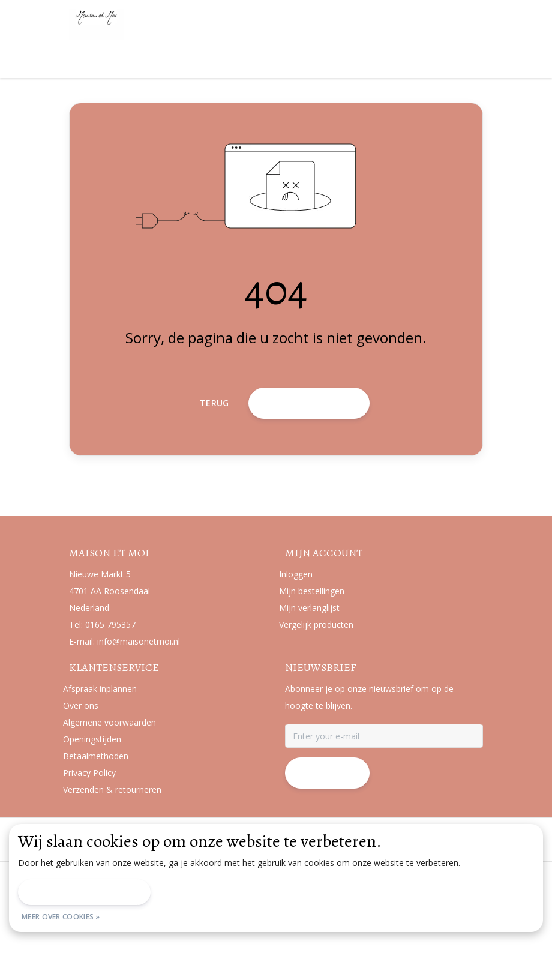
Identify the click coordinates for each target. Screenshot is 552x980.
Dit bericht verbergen (84, 892)
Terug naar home (309, 453)
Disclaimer (245, 940)
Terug (214, 453)
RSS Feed (413, 940)
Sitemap (363, 940)
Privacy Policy (306, 940)
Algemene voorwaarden (165, 940)
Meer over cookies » (61, 917)
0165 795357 (110, 686)
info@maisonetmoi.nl (139, 702)
